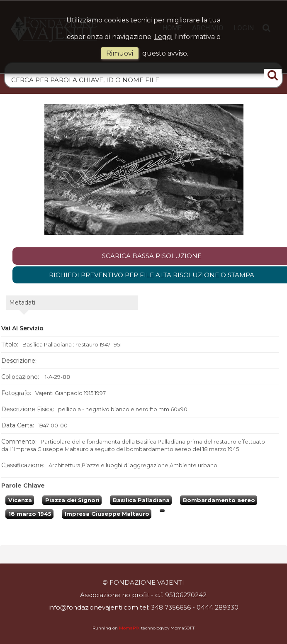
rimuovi (120, 53)
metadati (22, 302)
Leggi (163, 37)
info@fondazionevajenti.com (93, 607)
